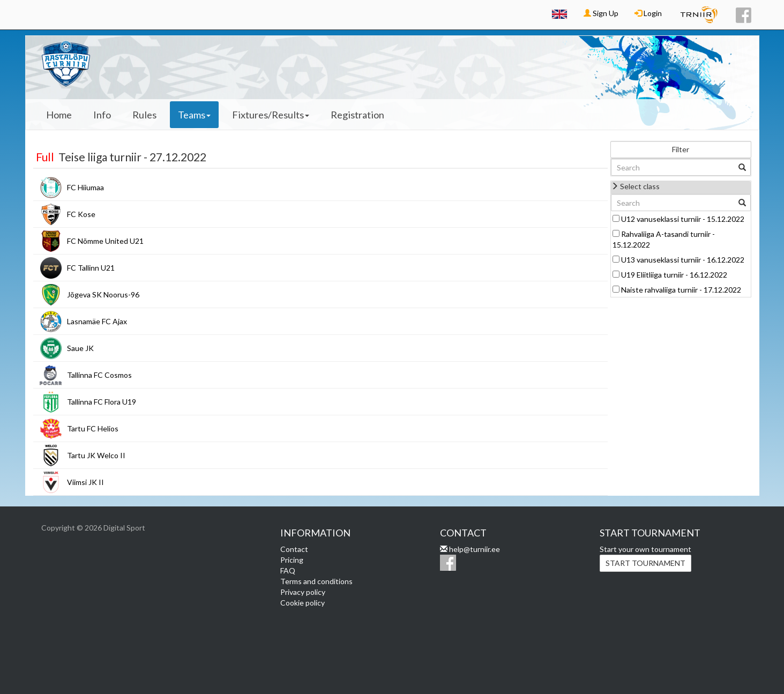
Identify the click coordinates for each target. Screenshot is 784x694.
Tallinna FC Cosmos (99, 375)
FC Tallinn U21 (91, 268)
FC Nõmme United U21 (105, 241)
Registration (357, 115)
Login (648, 13)
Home (59, 115)
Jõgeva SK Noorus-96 (103, 294)
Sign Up (601, 13)
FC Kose (81, 214)
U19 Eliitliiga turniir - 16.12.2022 (674, 275)
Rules (144, 115)
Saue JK (80, 348)
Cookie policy (303, 603)
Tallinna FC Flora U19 (102, 402)
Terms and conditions (316, 581)
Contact (294, 549)
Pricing (292, 560)
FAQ (288, 570)
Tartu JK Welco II (96, 455)
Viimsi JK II (85, 482)
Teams (194, 115)
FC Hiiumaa (85, 187)
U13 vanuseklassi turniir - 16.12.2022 (683, 260)
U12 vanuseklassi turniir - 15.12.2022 (683, 219)
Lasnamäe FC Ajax (97, 321)
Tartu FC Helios (93, 428)
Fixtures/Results (271, 115)
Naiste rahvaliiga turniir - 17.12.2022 (681, 290)
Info (102, 115)
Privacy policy (303, 592)
